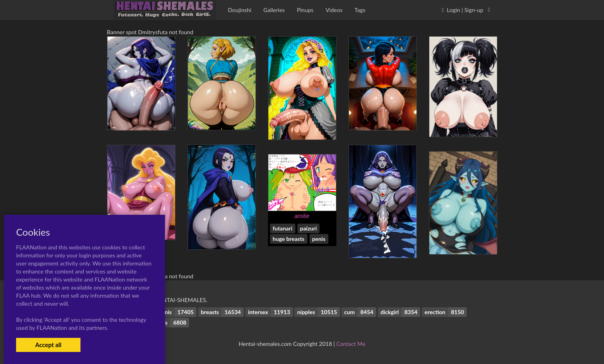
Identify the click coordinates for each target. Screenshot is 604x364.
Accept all (48, 345)
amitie (302, 216)
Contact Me (351, 344)
